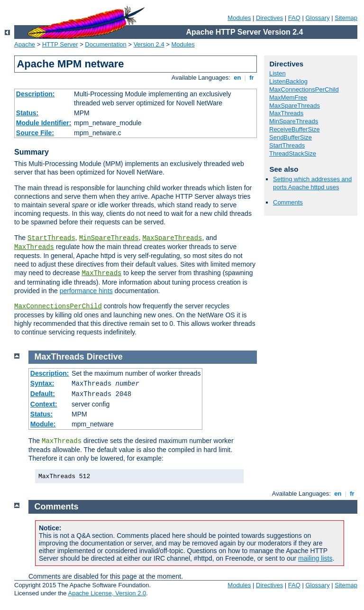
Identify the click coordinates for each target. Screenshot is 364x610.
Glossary (317, 18)
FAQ (294, 18)
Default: (43, 394)
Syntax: (42, 383)
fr (252, 78)
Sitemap (346, 18)
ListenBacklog (288, 81)
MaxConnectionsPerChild (58, 306)
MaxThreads (34, 247)
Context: (44, 404)
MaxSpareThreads (172, 238)
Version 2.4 (149, 44)
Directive (105, 357)
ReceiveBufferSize (295, 129)
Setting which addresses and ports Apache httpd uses (312, 183)
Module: (43, 424)
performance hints (86, 291)
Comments (288, 202)
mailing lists (315, 558)
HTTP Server (60, 44)
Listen (278, 73)
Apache (25, 44)
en (237, 78)
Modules (239, 18)
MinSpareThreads (109, 238)
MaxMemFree (288, 97)
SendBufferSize (291, 137)
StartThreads (51, 238)
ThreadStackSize (293, 153)
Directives (269, 18)
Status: (27, 113)
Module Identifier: (44, 123)
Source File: (35, 133)
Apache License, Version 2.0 (107, 593)
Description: (36, 94)
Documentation (105, 44)
